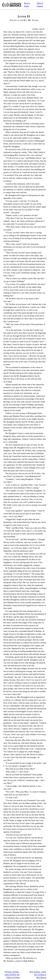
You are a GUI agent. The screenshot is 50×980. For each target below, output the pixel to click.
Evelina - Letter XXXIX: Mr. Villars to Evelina (12, 975)
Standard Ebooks (12, 5)
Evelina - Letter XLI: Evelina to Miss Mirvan (38, 975)
